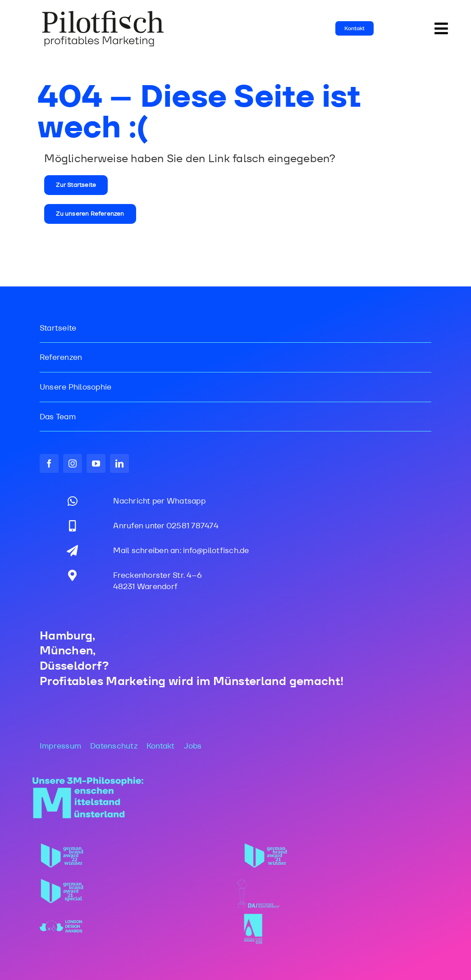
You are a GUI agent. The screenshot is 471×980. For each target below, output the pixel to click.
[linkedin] (119, 463)
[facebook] (49, 463)
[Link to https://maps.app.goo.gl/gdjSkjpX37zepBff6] (72, 575)
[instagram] (73, 463)
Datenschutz (114, 746)
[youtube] (96, 463)
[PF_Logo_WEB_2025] (103, 13)
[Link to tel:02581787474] (73, 526)
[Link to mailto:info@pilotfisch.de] (72, 551)
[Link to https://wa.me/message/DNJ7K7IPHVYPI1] (73, 501)
